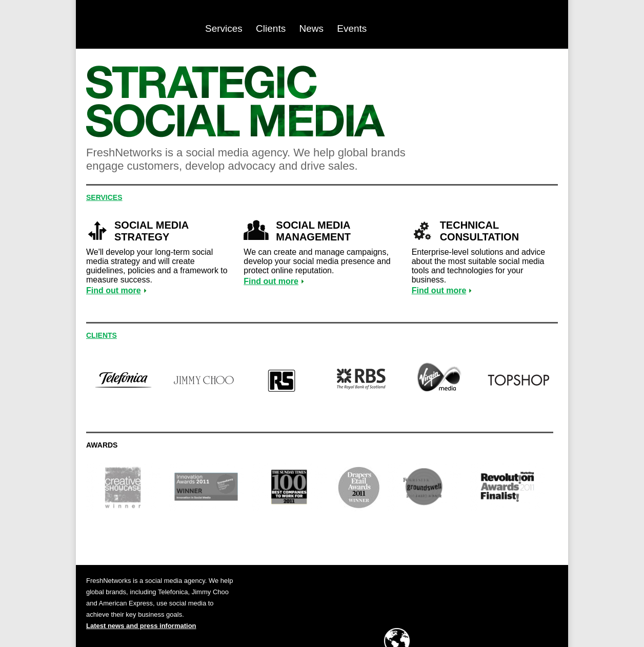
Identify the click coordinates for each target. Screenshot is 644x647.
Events (352, 28)
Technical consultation (479, 231)
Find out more (114, 290)
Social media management (313, 231)
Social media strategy (151, 231)
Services (224, 28)
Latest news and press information (141, 626)
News (311, 28)
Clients (271, 28)
